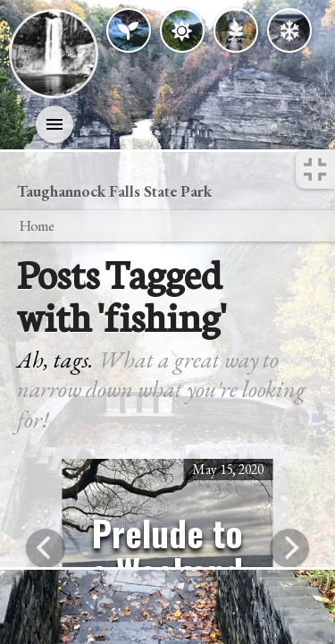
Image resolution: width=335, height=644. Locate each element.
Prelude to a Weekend (167, 552)
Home (36, 225)
